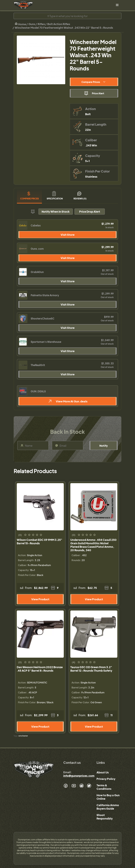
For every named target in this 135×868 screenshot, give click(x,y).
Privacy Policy (106, 779)
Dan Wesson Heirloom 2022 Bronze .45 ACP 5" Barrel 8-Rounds (40, 669)
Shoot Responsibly (105, 817)
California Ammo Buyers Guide (108, 807)
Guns (32, 24)
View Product (40, 599)
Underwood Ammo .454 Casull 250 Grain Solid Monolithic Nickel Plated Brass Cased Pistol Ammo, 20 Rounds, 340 (93, 545)
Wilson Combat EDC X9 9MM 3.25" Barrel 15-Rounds (40, 541)
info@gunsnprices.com (79, 776)
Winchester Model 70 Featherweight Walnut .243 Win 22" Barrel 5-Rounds (64, 28)
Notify (104, 446)
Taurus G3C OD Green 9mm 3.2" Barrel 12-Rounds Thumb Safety (91, 669)
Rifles (41, 24)
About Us (103, 772)
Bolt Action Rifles (59, 24)
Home (20, 24)
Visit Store (68, 235)
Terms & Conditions (104, 787)
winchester (23, 736)
